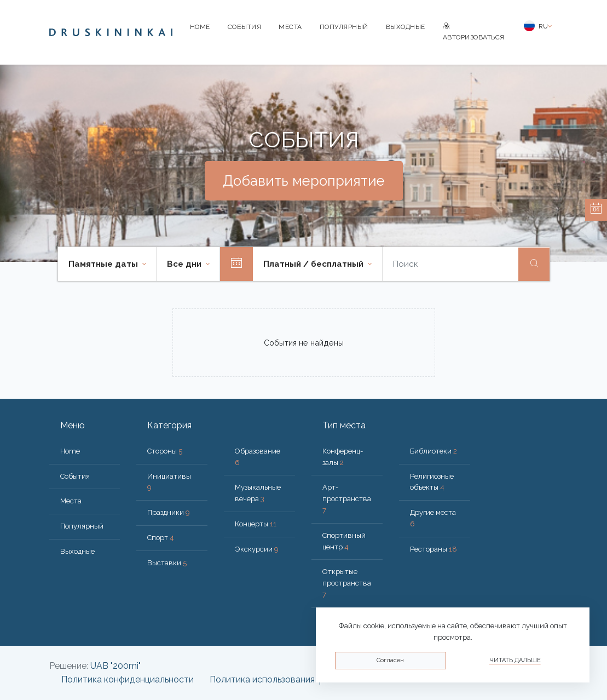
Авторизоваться (474, 32)
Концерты (256, 524)
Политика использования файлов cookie (293, 679)
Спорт (161, 538)
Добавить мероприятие (304, 181)
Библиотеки (433, 451)
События (245, 27)
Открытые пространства (347, 583)
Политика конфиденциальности (128, 679)
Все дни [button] (185, 264)
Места (290, 27)
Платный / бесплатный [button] (314, 264)
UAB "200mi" (115, 666)
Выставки (167, 563)
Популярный (344, 27)
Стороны (165, 451)
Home (200, 27)
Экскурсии (257, 549)
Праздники (169, 512)
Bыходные (406, 27)
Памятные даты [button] (104, 264)
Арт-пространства (347, 499)
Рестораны (433, 549)
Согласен (390, 660)
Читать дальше (515, 660)
